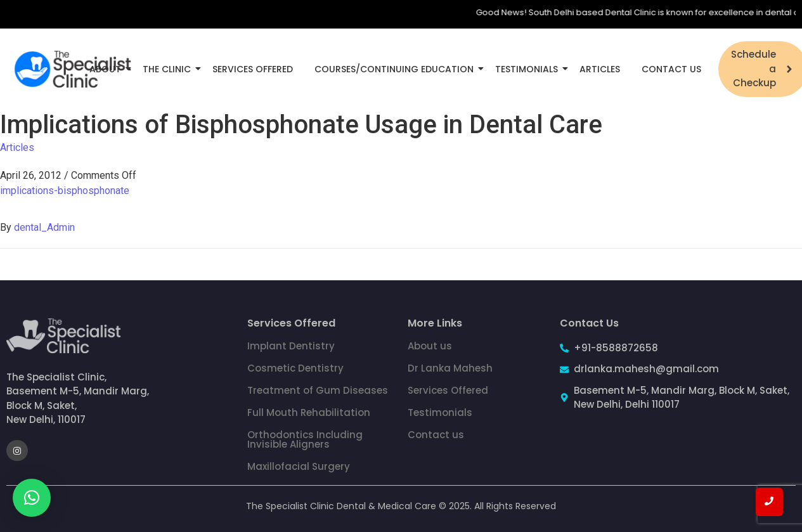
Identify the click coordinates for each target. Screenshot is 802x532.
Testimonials (529, 69)
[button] (32, 498)
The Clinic (169, 69)
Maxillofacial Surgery (299, 466)
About (107, 69)
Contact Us (671, 69)
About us (430, 346)
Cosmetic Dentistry (295, 368)
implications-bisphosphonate (65, 191)
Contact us (436, 435)
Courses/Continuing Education (396, 69)
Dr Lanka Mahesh (450, 368)
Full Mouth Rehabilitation (309, 412)
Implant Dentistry (291, 346)
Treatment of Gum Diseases (318, 390)
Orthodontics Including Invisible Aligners (305, 439)
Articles (600, 69)
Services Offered (253, 69)
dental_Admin (44, 227)
